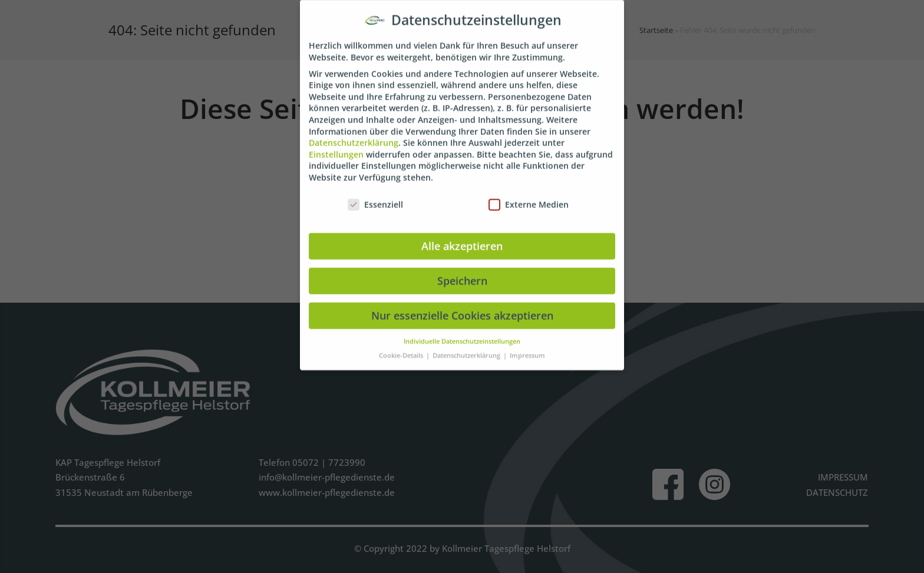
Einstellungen (336, 146)
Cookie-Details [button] (402, 347)
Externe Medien (529, 196)
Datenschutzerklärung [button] (467, 347)
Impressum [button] (527, 347)
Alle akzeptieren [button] (462, 237)
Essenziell (375, 196)
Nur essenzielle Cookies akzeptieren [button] (462, 306)
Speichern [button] (462, 271)
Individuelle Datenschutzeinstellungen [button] (462, 332)
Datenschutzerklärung (354, 134)
